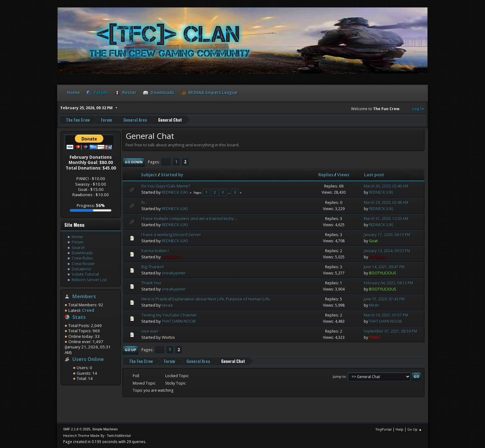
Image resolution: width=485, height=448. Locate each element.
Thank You (151, 283)
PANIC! (375, 337)
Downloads (82, 253)
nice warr (150, 331)
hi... (144, 202)
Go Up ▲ (415, 429)
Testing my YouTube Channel (169, 315)
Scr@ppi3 (171, 257)
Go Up (130, 350)
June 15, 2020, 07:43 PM (384, 299)
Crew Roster (83, 264)
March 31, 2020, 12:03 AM (386, 219)
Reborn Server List (89, 280)
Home (77, 237)
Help (399, 429)
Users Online (88, 359)
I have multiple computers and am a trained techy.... (189, 218)
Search (78, 248)
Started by (175, 175)
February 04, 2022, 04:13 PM (388, 283)
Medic (374, 305)
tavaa (167, 305)
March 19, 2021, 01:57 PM (386, 315)
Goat (373, 241)
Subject (149, 175)
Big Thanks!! (153, 267)
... (230, 192)
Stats (79, 317)
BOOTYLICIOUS (383, 273)
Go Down (134, 162)
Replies (326, 175)
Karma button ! (155, 251)
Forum (78, 242)
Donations (82, 269)
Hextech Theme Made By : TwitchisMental (97, 435)
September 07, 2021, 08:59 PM (390, 331)
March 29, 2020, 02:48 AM (386, 202)
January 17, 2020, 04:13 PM (387, 235)
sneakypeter (174, 273)
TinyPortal (384, 429)
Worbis (168, 337)
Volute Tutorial (85, 274)
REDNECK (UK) (175, 192)
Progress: (91, 205)
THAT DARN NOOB (179, 321)
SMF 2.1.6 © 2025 (77, 429)
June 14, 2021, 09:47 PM (384, 267)
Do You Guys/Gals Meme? (166, 186)
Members (84, 296)
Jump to (339, 376)
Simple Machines (105, 429)
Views (343, 175)
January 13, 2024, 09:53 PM (387, 251)
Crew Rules (82, 258)
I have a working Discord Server (171, 235)
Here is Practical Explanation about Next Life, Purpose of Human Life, (206, 299)
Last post (374, 175)
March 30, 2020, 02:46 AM (386, 186)
